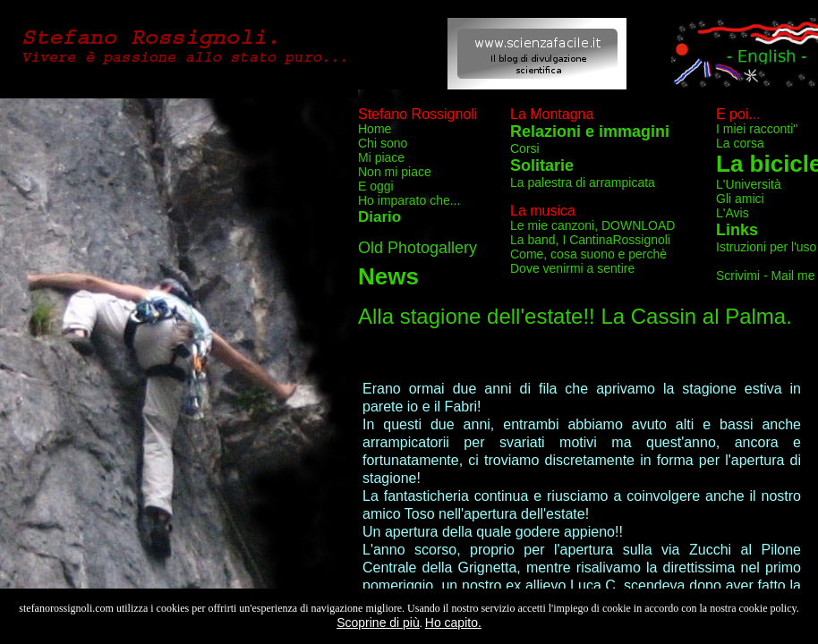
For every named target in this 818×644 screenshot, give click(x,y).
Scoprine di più (378, 623)
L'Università (749, 184)
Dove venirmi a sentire (572, 268)
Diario (379, 217)
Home (375, 129)
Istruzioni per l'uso (766, 247)
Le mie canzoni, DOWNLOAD (592, 225)
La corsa (740, 143)
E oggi (376, 186)
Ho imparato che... (409, 200)
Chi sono (383, 143)
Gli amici (740, 199)
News (388, 276)
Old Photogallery (418, 248)
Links (737, 230)
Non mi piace (395, 172)
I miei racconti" (757, 129)
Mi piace (381, 157)
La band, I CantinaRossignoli (590, 240)
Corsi (525, 148)
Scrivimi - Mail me (765, 275)
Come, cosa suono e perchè (588, 254)
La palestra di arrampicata (583, 182)
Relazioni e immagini (590, 131)
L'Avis (733, 213)
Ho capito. (453, 623)
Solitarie (542, 165)
